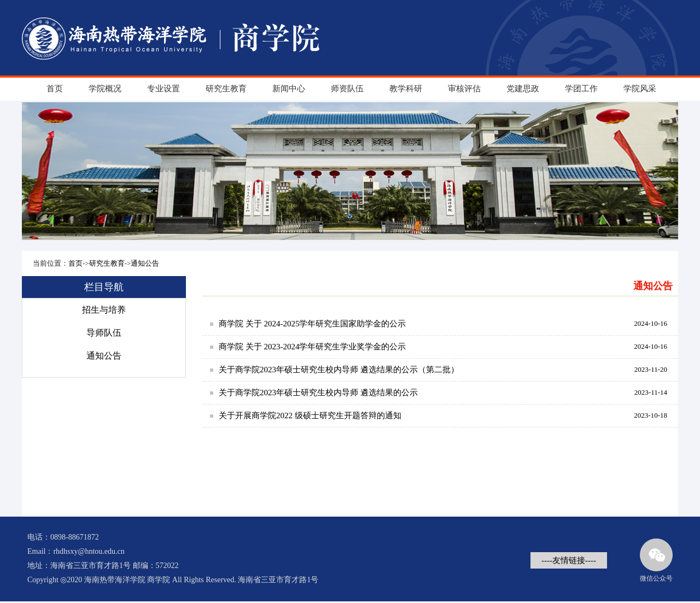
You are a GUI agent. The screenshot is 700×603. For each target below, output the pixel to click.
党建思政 (523, 89)
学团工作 (581, 89)
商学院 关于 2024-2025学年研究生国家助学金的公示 (313, 324)
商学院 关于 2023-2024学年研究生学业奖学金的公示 (313, 347)
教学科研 (406, 89)
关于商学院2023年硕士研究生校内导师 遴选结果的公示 (318, 393)
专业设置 (164, 89)
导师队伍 (104, 333)
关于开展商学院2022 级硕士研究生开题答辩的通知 (310, 415)
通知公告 (145, 263)
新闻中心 (289, 89)
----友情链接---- (569, 560)
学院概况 (105, 89)
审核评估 (464, 89)
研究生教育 (226, 89)
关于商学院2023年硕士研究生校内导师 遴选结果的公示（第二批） (339, 370)
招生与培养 (104, 310)
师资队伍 (347, 89)
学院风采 (640, 89)
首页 (55, 89)
